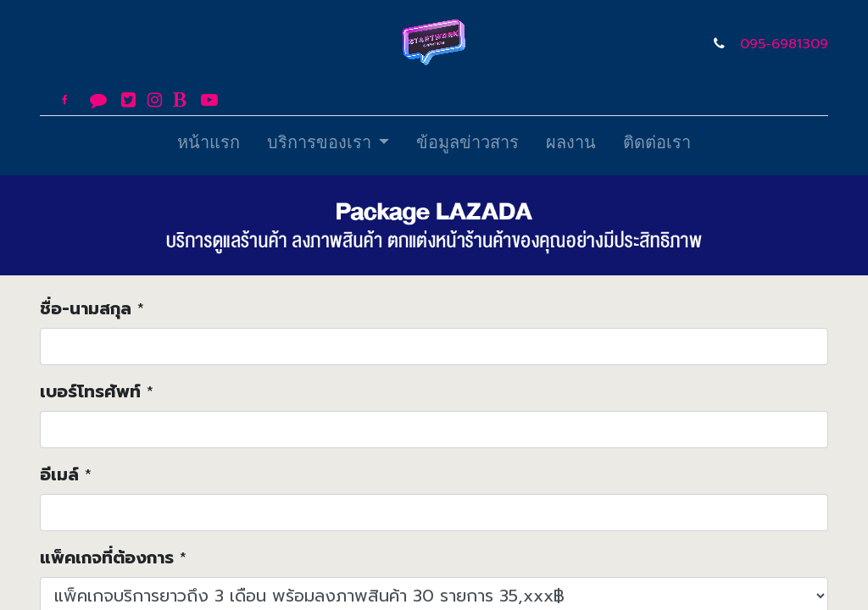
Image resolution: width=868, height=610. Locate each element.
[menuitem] (209, 146)
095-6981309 (784, 44)
